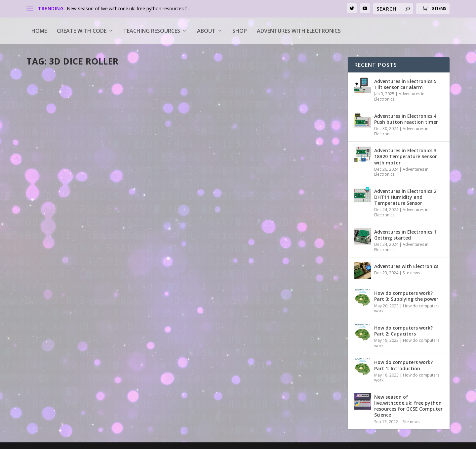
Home (39, 31)
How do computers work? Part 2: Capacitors (403, 331)
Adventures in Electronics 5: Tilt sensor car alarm (406, 84)
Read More (50, 202)
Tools (92, 168)
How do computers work (407, 309)
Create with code (82, 31)
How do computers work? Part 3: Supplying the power (406, 296)
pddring (46, 168)
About (206, 31)
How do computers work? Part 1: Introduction (403, 365)
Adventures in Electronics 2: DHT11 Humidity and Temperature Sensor (406, 197)
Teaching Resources (152, 31)
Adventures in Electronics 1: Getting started (406, 235)
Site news (411, 273)
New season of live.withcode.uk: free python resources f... (128, 8)
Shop (240, 31)
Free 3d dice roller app (67, 157)
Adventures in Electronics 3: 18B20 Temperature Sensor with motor (406, 156)
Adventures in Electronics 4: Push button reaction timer (406, 119)
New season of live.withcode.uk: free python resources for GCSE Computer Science (408, 406)
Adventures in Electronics (399, 96)
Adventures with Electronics (299, 31)
